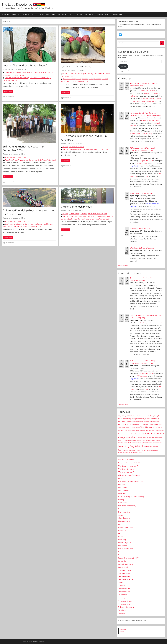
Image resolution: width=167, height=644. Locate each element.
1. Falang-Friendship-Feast (76, 207)
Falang (27, 78)
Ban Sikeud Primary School (14, 78)
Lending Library (142, 438)
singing (15, 80)
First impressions (124, 512)
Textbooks (122, 586)
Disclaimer (123, 630)
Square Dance (135, 443)
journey (85, 149)
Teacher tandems (124, 576)
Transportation (123, 595)
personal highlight (150, 440)
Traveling (121, 598)
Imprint (122, 632)
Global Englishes (124, 518)
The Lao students (124, 589)
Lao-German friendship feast (36, 160)
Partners (16, 14)
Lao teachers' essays (154, 430)
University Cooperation (126, 607)
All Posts (37, 73)
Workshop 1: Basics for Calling (141, 229)
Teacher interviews (125, 573)
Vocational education (85, 14)
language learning (95, 149)
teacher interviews (157, 443)
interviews (121, 430)
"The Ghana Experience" (127, 469)
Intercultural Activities (19, 157)
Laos (49, 73)
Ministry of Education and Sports (137, 441)
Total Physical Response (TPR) (133, 450)
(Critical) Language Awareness (129, 475)
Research (117, 14)
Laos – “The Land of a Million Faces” (25, 65)
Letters (121, 537)
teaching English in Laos (69, 82)
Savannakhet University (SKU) (129, 558)
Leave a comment (10, 96)
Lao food (105, 79)
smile (129, 443)
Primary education (47, 14)
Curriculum (122, 494)
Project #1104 (135, 166)
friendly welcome (107, 216)
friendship (98, 79)
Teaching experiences (126, 579)
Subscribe (123, 66)
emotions (85, 79)
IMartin (24, 69)
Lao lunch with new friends (77, 66)
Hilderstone (159, 427)
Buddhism (141, 422)
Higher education (103, 14)
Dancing (43, 73)
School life (122, 561)
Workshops (122, 613)
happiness (152, 427)
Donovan (35, 641)
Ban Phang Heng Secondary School (17, 224)
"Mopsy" (121, 416)
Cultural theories (124, 491)
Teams (26, 14)
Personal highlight (125, 543)
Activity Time (138, 416)
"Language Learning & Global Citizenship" (19, 73)
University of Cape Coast (150, 120)
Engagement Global (146, 161)
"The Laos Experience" (126, 472)
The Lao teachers (67, 76)
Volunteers (122, 610)
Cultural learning (75, 74)
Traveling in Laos (19, 75)
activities (131, 416)
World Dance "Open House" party (142, 193)
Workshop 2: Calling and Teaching (142, 248)
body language (133, 422)
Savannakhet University (148, 91)
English (84, 74)
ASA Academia (142, 163)
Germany (90, 74)
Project (5, 14)
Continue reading (8, 91)
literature (126, 441)
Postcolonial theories (126, 549)
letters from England (152, 438)
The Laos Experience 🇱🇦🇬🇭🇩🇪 (23, 4)
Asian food (9, 160)
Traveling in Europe (125, 601)
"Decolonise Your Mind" (126, 460)
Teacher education (125, 570)
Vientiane (144, 450)
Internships (122, 530)
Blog (35, 14)
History (121, 524)
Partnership (101, 74)
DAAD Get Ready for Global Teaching (131, 497)
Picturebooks (123, 546)
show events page (123, 265)
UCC (147, 176)
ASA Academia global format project (131, 481)
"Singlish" (125, 416)
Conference (122, 484)
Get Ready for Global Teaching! (141, 134)
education (156, 422)
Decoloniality (123, 503)
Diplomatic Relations (149, 422)
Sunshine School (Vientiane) (145, 443)
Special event (123, 567)
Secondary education (66, 14)
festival (138, 427)
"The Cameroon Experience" (128, 466)
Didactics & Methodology (127, 506)
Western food (83, 82)
